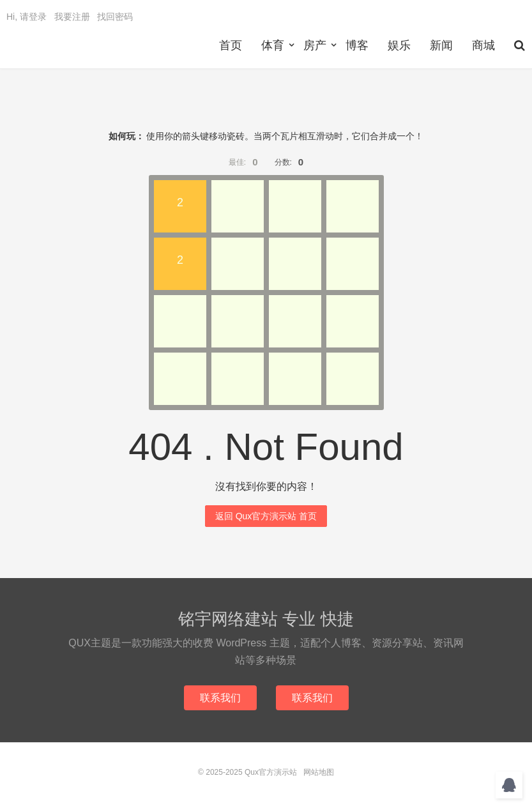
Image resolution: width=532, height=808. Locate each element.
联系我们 (220, 698)
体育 (273, 45)
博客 (357, 45)
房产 (315, 45)
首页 (231, 45)
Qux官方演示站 (271, 772)
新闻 (441, 45)
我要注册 (72, 17)
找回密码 (115, 17)
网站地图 (319, 772)
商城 (483, 45)
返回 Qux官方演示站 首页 (266, 516)
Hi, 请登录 (27, 17)
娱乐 (399, 45)
